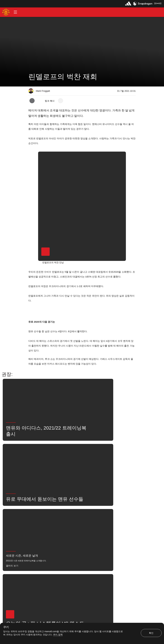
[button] (15, 12)
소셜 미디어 (62, 529)
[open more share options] (61, 101)
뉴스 (34, 519)
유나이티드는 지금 (40, 529)
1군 (60, 519)
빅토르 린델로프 (78, 519)
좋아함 (47, 519)
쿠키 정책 (58, 635)
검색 (108, 519)
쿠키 (6, 627)
